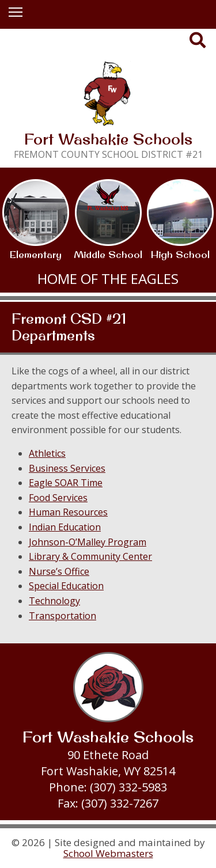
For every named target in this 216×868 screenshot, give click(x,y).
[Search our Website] (198, 42)
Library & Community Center (90, 556)
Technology (54, 601)
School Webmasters (108, 853)
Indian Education (65, 527)
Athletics (47, 453)
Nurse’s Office (59, 571)
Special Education (66, 586)
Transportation (62, 616)
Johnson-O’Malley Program (88, 542)
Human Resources (68, 512)
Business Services (67, 468)
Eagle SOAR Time (66, 483)
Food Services (58, 498)
